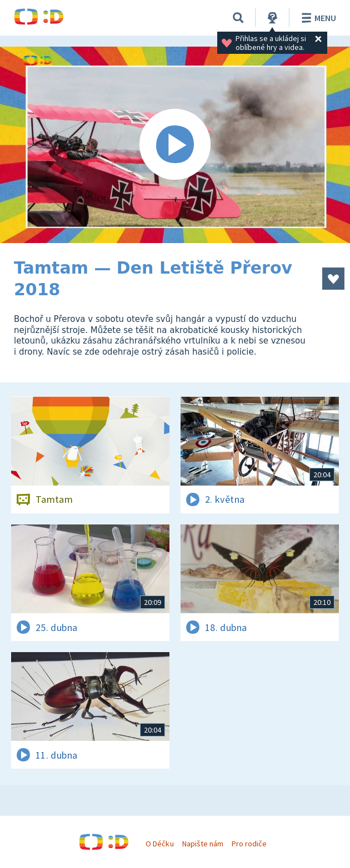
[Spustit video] (175, 145)
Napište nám (203, 844)
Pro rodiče (249, 844)
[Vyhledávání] (238, 18)
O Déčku (159, 844)
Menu (317, 18)
